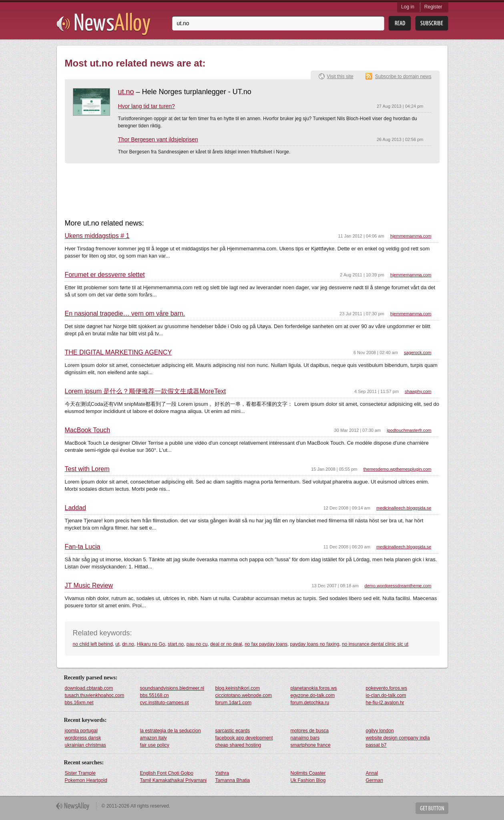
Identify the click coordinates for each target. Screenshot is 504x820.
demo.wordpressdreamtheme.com (398, 586)
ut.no (126, 92)
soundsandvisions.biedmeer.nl (172, 688)
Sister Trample (80, 773)
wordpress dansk (83, 738)
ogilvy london (380, 731)
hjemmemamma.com (411, 236)
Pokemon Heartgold (86, 780)
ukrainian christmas (85, 745)
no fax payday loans (266, 644)
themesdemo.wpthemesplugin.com (398, 469)
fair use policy (155, 745)
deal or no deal (226, 644)
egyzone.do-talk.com (313, 695)
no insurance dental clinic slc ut (375, 644)
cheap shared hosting (238, 745)
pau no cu (197, 644)
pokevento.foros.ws (387, 688)
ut (117, 644)
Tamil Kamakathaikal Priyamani (174, 780)
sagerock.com (418, 353)
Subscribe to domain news (403, 77)
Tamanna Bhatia (233, 780)
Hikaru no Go (151, 644)
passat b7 (376, 745)
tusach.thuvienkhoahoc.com (95, 695)
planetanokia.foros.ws (314, 688)
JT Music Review (89, 586)
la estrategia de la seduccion (171, 731)
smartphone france (311, 745)
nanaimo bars (305, 738)
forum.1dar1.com (234, 703)
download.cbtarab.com (89, 688)
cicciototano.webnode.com (244, 695)
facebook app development (244, 738)
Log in (408, 7)
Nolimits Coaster (308, 773)
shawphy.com (418, 391)
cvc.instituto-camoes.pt (165, 703)
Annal (372, 773)
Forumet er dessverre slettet (105, 275)
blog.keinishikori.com (238, 688)
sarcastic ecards (233, 731)
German (374, 780)
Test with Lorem (87, 469)
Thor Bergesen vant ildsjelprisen (158, 139)
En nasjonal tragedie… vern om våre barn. (125, 314)
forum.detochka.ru (310, 703)
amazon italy (154, 738)
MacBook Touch (88, 430)
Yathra (222, 773)
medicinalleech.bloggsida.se (404, 508)
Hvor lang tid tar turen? (147, 106)
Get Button (432, 808)
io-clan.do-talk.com (386, 695)
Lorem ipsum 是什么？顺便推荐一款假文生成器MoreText (146, 391)
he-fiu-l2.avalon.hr (385, 703)
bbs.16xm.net (79, 703)
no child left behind (93, 644)
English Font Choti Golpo (167, 773)
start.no (176, 644)
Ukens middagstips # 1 (97, 236)
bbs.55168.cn (155, 695)
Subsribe (432, 23)
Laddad (75, 508)
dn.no (128, 644)
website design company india (398, 738)
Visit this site (340, 77)
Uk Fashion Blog (308, 780)
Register (433, 7)
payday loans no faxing (315, 644)
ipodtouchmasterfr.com (409, 430)
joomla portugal (81, 731)
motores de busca (310, 731)
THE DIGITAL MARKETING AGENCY (118, 353)
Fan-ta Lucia (83, 547)
